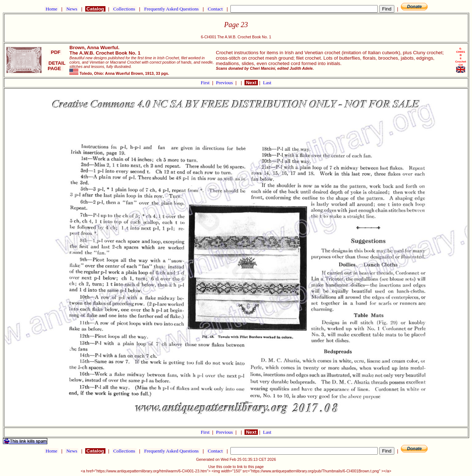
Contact (215, 9)
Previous (225, 83)
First (206, 83)
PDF (56, 52)
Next (251, 83)
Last (267, 83)
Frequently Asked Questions (172, 9)
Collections (124, 9)
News (72, 9)
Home (51, 9)
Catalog (95, 9)
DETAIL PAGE (56, 66)
